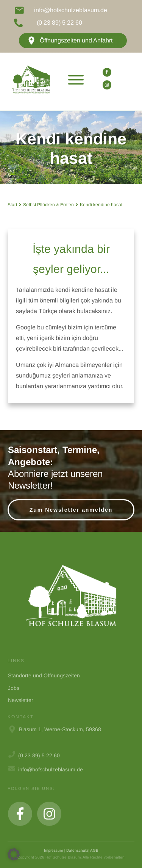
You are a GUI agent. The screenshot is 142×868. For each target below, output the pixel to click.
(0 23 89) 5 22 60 (59, 23)
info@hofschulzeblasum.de (71, 10)
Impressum (53, 850)
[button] (14, 854)
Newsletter (21, 700)
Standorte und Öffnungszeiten (44, 675)
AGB (94, 850)
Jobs (14, 688)
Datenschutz (77, 850)
